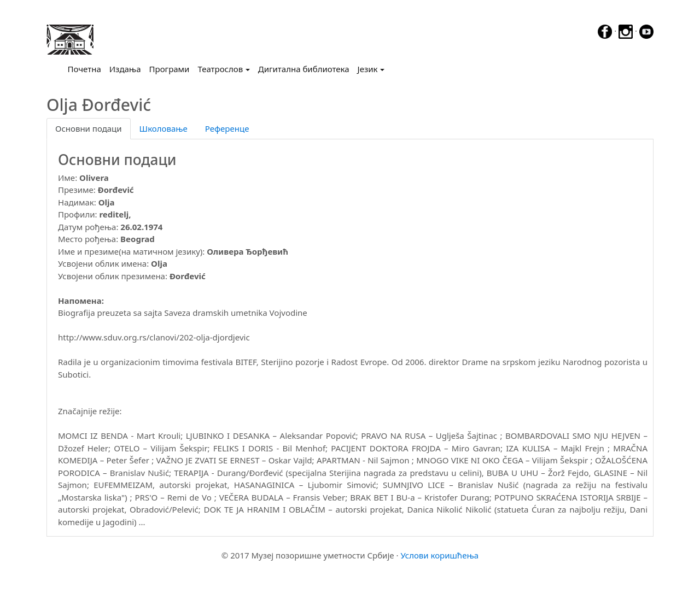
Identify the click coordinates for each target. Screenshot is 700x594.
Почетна (87, 68)
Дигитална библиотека (304, 69)
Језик (368, 69)
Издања (125, 69)
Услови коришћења (439, 555)
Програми (170, 69)
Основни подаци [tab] (89, 128)
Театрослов (220, 69)
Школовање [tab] (164, 128)
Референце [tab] (227, 128)
